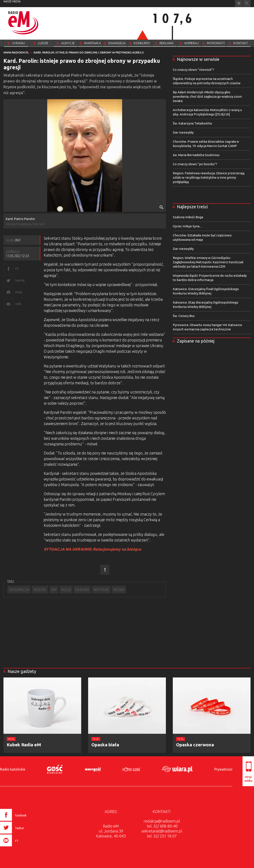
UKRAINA (82, 590)
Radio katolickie (13, 769)
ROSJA (66, 590)
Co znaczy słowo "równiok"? (193, 70)
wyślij (18, 304)
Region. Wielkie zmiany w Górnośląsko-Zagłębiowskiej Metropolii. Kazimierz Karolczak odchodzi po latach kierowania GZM (208, 262)
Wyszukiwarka (247, 4)
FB (17, 269)
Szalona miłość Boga (188, 217)
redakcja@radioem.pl (162, 821)
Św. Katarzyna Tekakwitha (192, 123)
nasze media (12, 1)
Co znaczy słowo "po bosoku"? (195, 164)
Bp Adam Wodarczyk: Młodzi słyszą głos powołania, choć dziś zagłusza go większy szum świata (207, 96)
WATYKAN (101, 590)
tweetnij (20, 280)
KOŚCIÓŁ (40, 590)
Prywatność (223, 769)
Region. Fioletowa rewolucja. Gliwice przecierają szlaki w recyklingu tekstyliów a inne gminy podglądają (209, 177)
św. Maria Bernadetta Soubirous (196, 155)
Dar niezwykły (183, 132)
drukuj (19, 292)
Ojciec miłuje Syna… (188, 226)
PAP (54, 590)
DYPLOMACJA (19, 590)
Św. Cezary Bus (184, 316)
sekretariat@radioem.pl (162, 831)
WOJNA (119, 590)
